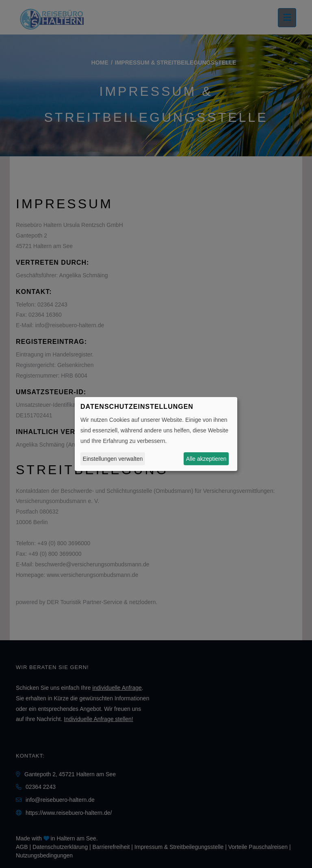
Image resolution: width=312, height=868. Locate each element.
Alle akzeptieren (206, 459)
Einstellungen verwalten (113, 459)
